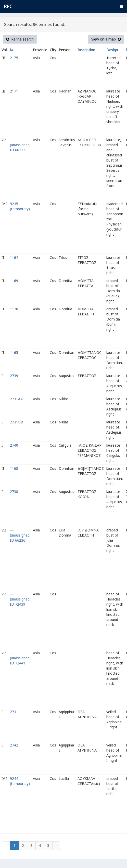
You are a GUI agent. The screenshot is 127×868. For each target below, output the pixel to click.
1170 (14, 309)
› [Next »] (56, 845)
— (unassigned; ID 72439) (20, 599)
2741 (14, 712)
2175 (14, 58)
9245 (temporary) (20, 206)
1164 (14, 257)
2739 (14, 376)
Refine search (20, 39)
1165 (14, 352)
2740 (14, 445)
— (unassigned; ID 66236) (20, 535)
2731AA (16, 399)
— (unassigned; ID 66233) (20, 145)
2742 (14, 745)
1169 (14, 281)
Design (112, 50)
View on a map (106, 39)
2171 (14, 91)
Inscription (86, 50)
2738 (14, 492)
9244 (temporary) (20, 781)
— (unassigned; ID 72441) (20, 658)
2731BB (17, 422)
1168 (14, 468)
